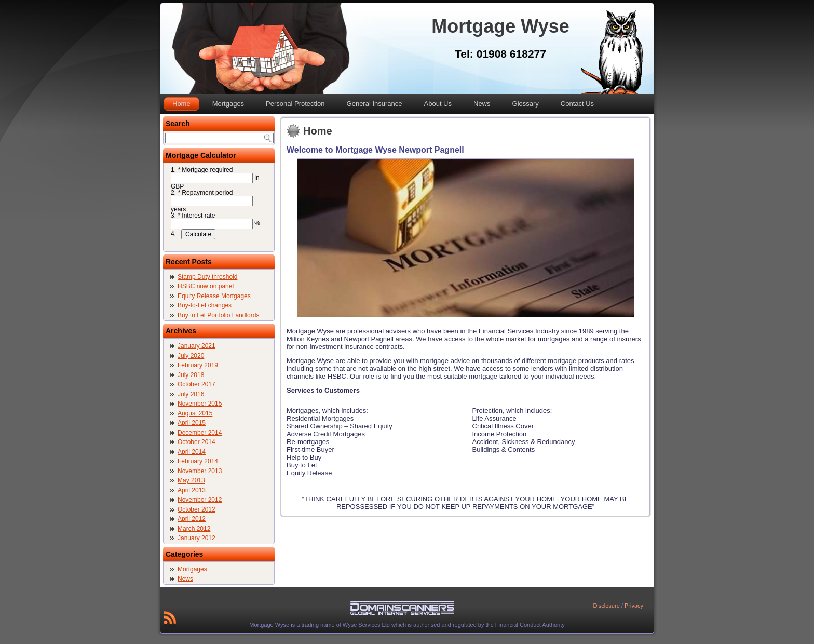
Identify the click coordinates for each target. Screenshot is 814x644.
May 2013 (191, 480)
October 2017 (196, 384)
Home (181, 104)
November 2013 (200, 471)
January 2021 (196, 346)
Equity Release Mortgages (214, 296)
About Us (438, 104)
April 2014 (192, 452)
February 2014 (198, 461)
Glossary (526, 104)
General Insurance (375, 104)
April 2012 (192, 519)
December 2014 (200, 433)
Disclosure (606, 606)
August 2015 (195, 413)
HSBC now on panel (206, 286)
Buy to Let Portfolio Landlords (218, 315)
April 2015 (192, 423)
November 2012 (200, 500)
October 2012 (196, 509)
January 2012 (196, 538)
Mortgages (228, 104)
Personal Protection (295, 104)
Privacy (634, 606)
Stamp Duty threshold (207, 277)
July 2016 (191, 394)
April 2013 (192, 490)
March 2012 (194, 529)
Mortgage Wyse (500, 26)
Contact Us (577, 104)
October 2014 (196, 442)
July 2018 (191, 375)
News (482, 104)
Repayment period (205, 193)
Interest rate (196, 216)
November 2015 (200, 404)
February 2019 (198, 365)
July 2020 (191, 356)
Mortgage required (205, 170)
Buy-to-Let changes (205, 305)
